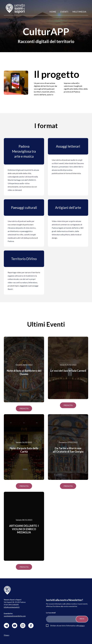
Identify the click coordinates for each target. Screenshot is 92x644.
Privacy (7, 635)
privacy (82, 626)
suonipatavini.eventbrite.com (15, 616)
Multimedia (79, 12)
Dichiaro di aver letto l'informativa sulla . (68, 626)
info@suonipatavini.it (12, 607)
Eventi (64, 12)
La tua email (51, 613)
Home (53, 12)
